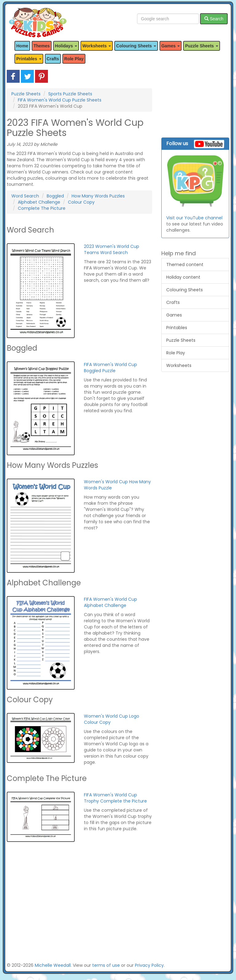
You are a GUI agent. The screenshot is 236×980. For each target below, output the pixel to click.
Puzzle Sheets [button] (201, 46)
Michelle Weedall (53, 965)
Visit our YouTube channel (194, 218)
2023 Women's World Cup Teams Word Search (112, 249)
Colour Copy (81, 202)
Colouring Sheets (185, 290)
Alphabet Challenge (39, 202)
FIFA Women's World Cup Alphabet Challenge (110, 602)
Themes (42, 46)
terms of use (106, 965)
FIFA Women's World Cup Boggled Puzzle (110, 368)
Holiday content (183, 277)
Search (214, 19)
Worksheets (179, 365)
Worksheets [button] (97, 46)
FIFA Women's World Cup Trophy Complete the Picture (115, 798)
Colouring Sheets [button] (136, 46)
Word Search (25, 196)
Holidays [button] (66, 46)
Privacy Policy (149, 965)
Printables (177, 328)
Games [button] (171, 46)
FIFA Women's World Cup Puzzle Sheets (60, 100)
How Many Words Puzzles (98, 196)
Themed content (185, 265)
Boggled (55, 196)
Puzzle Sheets (26, 94)
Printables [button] (29, 59)
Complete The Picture (42, 208)
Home (22, 46)
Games (174, 315)
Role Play (74, 59)
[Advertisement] (79, 905)
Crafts (53, 59)
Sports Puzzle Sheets (70, 94)
